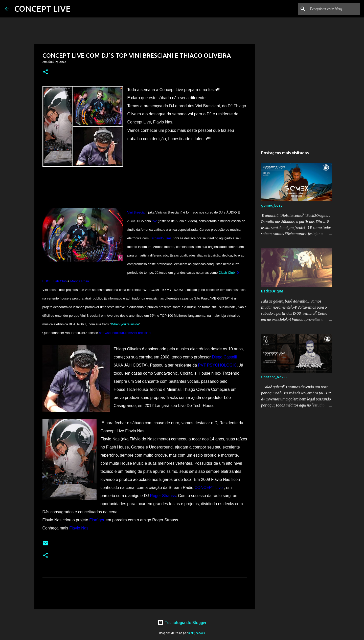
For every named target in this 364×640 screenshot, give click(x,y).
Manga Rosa (80, 281)
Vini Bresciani (137, 212)
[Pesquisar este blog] (333, 9)
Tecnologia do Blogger (182, 623)
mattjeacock (197, 633)
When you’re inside (125, 324)
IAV (154, 221)
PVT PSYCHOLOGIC (218, 365)
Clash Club (227, 273)
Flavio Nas (79, 528)
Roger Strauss (163, 496)
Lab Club (60, 281)
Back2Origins (272, 291)
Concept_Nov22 (274, 377)
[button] (45, 72)
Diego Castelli (224, 357)
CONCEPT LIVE (42, 9)
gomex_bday (272, 205)
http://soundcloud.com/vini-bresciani (125, 333)
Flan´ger (97, 520)
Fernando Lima (161, 238)
